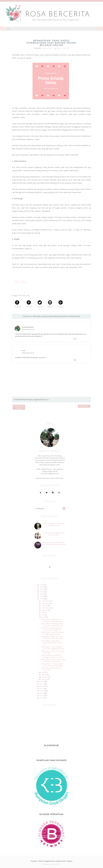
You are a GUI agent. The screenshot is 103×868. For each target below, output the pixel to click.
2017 (42, 684)
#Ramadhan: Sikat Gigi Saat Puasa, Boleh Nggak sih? (51, 629)
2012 (42, 695)
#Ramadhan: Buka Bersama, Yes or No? (52, 669)
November (46, 603)
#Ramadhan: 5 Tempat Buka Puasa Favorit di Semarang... (53, 665)
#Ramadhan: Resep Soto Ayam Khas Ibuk (53, 652)
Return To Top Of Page (52, 864)
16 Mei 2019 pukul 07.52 (28, 353)
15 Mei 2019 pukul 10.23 (28, 329)
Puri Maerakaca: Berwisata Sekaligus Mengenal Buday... (53, 656)
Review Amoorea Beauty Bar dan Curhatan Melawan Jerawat (54, 543)
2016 (42, 686)
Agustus (45, 610)
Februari (45, 677)
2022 (42, 592)
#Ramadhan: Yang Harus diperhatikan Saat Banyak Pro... (51, 643)
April (44, 672)
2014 (42, 691)
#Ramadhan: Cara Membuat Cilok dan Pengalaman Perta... (53, 648)
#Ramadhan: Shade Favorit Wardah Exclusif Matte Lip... (52, 620)
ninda (23, 351)
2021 (42, 594)
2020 (42, 596)
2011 (42, 698)
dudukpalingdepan (28, 327)
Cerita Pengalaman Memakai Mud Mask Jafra (54, 524)
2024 (42, 587)
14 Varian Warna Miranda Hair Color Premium (54, 534)
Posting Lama (84, 406)
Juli (43, 612)
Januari (44, 679)
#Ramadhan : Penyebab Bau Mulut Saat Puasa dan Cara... (53, 625)
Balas (75, 339)
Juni (43, 615)
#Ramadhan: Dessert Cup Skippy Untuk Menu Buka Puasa (53, 661)
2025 (42, 585)
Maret (44, 675)
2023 (42, 589)
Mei (43, 617)
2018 (42, 682)
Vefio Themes (67, 861)
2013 (42, 693)
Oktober (45, 605)
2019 (42, 599)
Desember (46, 601)
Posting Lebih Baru (19, 407)
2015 (42, 688)
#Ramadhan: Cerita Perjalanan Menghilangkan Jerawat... (53, 633)
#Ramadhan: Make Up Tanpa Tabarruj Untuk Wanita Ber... (53, 637)
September (46, 608)
